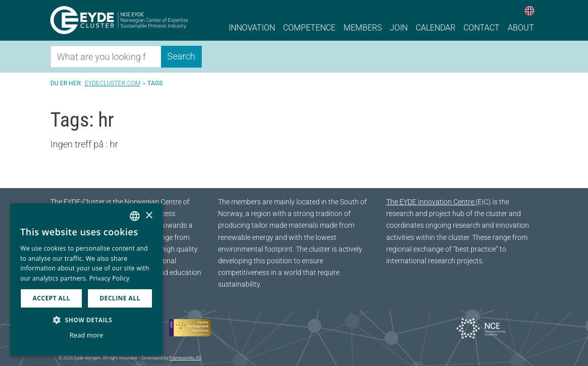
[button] (86, 320)
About (521, 28)
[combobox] (135, 216)
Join (399, 28)
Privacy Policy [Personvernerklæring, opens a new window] (110, 278)
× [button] (149, 216)
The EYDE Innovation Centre (431, 202)
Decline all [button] (120, 298)
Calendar (436, 28)
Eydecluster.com (113, 83)
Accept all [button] (51, 298)
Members (363, 28)
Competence (309, 28)
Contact (482, 28)
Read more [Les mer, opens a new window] (86, 335)
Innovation (252, 28)
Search (181, 56)
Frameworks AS (185, 358)
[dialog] (86, 280)
